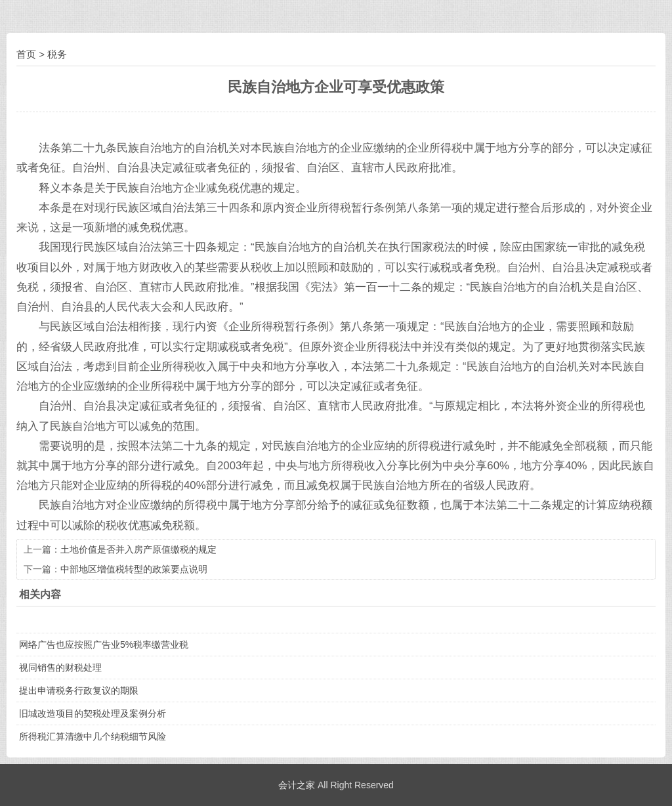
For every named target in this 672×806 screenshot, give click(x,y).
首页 (26, 54)
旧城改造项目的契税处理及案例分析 (93, 713)
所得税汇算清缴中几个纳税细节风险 (93, 736)
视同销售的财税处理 (60, 668)
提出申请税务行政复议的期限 (79, 690)
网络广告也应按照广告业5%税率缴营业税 (104, 645)
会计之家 (297, 785)
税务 (57, 54)
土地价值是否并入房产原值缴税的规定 (138, 549)
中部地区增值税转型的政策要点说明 (134, 569)
